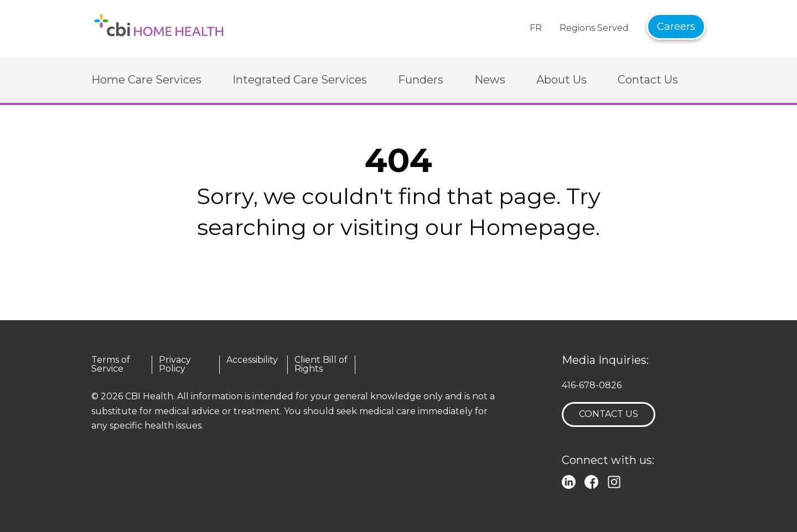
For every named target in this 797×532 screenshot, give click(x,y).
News (490, 80)
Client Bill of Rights (321, 365)
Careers (676, 27)
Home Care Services (146, 80)
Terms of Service (111, 365)
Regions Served (594, 28)
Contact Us (648, 80)
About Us (561, 80)
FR (536, 28)
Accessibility (252, 360)
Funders (421, 80)
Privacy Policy (175, 365)
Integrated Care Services (300, 80)
